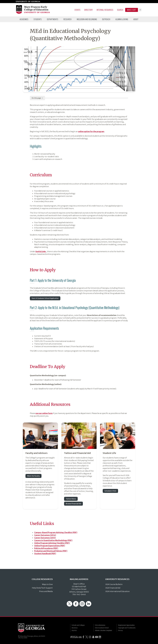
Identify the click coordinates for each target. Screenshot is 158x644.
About (136, 19)
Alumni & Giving (122, 19)
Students (38, 19)
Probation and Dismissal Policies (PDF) (51, 551)
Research (67, 19)
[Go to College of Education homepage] (33, 14)
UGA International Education (118, 591)
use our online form (44, 413)
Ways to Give (47, 584)
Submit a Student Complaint (103, 630)
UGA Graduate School (102, 628)
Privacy (120, 630)
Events (77, 10)
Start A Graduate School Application (45, 298)
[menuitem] (24, 19)
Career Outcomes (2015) (45, 538)
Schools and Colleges (78, 625)
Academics (24, 19)
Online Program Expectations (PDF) (50, 546)
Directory (88, 10)
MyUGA (74, 630)
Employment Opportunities (126, 625)
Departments (53, 19)
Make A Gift (132, 10)
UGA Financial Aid (113, 588)
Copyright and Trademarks (127, 628)
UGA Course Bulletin (114, 584)
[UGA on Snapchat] (93, 637)
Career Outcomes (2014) (45, 535)
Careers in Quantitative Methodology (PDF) (53, 540)
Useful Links (41, 251)
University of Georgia (35, 628)
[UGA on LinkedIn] (100, 637)
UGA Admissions (100, 625)
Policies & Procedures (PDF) (46, 548)
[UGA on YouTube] (97, 637)
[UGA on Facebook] (83, 637)
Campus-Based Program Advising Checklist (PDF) (56, 532)
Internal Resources (105, 10)
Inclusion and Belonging (87, 19)
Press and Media (46, 591)
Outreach (106, 19)
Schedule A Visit (110, 491)
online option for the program (91, 131)
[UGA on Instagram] (90, 637)
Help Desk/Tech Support (42, 588)
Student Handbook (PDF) (45, 554)
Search (120, 10)
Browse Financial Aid (73, 504)
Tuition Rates (71, 499)
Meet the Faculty (33, 476)
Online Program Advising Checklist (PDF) (52, 543)
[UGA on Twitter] (87, 637)
